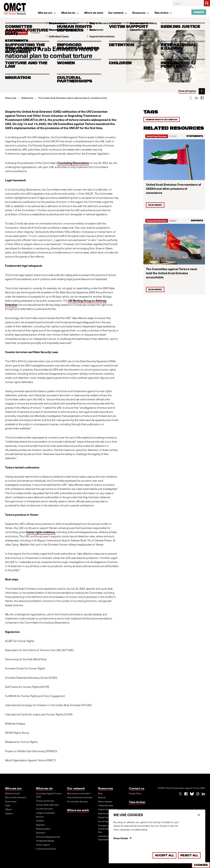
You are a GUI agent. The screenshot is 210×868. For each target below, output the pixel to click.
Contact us (137, 788)
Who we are (13, 788)
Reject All (189, 855)
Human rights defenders (162, 119)
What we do (44, 788)
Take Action (137, 802)
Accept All (164, 855)
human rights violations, (41, 532)
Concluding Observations (73, 163)
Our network (76, 788)
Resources (105, 788)
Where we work (78, 810)
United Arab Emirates (157, 136)
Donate (199, 12)
